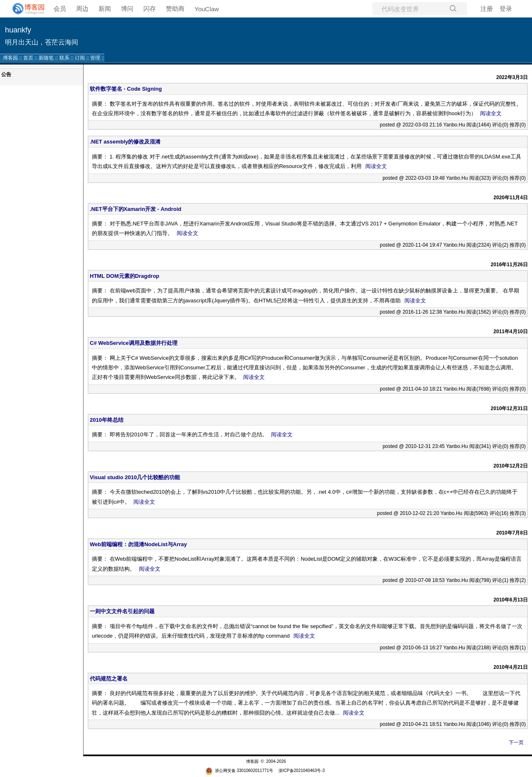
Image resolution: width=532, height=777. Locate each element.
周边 (82, 9)
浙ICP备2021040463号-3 (302, 771)
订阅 (80, 58)
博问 (127, 9)
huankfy (18, 30)
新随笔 (46, 58)
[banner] (25, 9)
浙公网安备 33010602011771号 (239, 771)
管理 (95, 58)
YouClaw (207, 9)
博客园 (10, 58)
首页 (28, 58)
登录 (506, 9)
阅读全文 (491, 113)
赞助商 (175, 9)
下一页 (516, 742)
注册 (487, 9)
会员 (60, 9)
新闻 (105, 9)
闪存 (150, 9)
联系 (64, 58)
